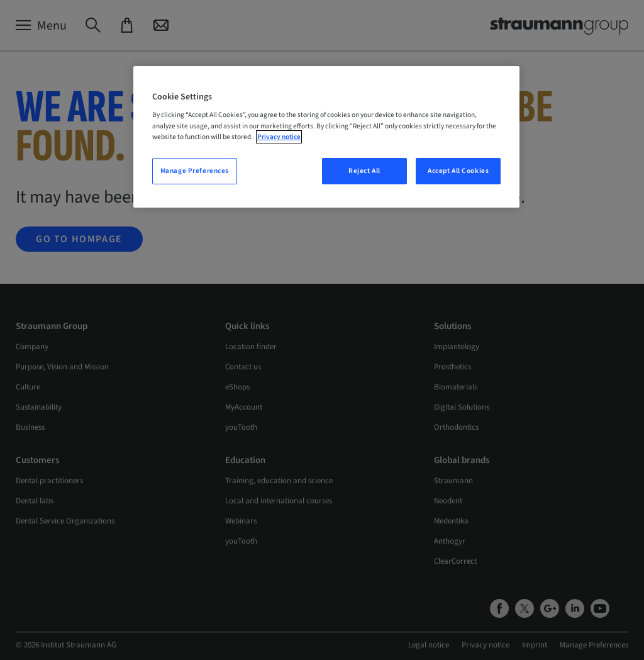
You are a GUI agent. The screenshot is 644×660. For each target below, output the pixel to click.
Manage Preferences (195, 171)
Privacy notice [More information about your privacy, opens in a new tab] (279, 137)
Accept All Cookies (458, 171)
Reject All (364, 171)
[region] (326, 137)
